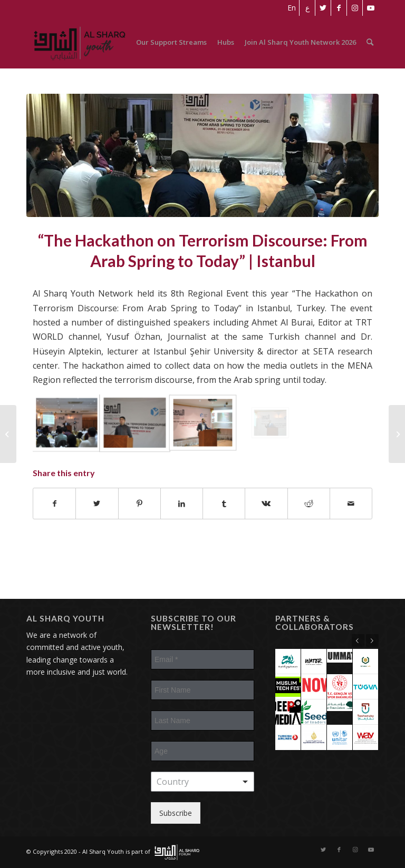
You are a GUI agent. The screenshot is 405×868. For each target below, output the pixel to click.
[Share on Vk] (266, 504)
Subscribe (176, 813)
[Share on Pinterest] (139, 504)
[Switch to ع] (307, 8)
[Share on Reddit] (309, 504)
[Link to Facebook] (339, 8)
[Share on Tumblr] (224, 504)
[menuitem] (292, 8)
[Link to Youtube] (371, 8)
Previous (358, 640)
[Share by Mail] (351, 504)
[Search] (370, 42)
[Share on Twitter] (97, 504)
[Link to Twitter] (323, 8)
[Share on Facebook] (54, 504)
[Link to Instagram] (355, 8)
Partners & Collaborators (315, 623)
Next (372, 640)
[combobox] (202, 782)
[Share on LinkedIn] (182, 504)
